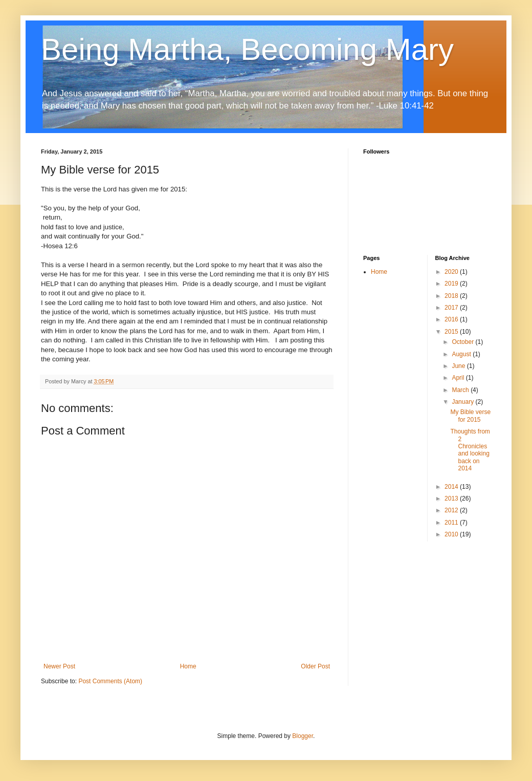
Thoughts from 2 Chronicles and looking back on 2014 (470, 450)
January (463, 402)
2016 (452, 319)
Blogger (303, 736)
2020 (452, 272)
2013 (452, 498)
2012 (452, 510)
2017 (452, 308)
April (459, 378)
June (459, 366)
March (461, 390)
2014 (452, 487)
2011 (452, 523)
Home (188, 666)
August (462, 354)
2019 (452, 284)
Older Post (315, 666)
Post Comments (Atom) (110, 681)
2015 (452, 332)
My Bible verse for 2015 (470, 416)
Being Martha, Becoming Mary (247, 49)
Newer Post (59, 666)
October (463, 342)
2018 (452, 296)
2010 (452, 534)
